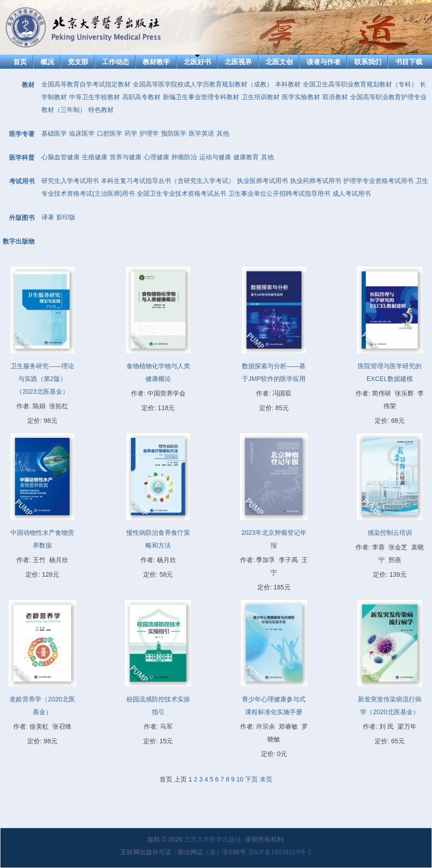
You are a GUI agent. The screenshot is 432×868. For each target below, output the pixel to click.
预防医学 (174, 133)
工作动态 (116, 62)
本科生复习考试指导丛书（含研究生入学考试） (168, 181)
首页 (20, 62)
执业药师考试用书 (316, 181)
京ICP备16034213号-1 (280, 852)
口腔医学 (110, 133)
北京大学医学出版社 (213, 839)
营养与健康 (126, 157)
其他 (223, 133)
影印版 (66, 217)
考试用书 (22, 181)
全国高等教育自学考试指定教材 (86, 84)
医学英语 (201, 133)
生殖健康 (95, 157)
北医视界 (238, 62)
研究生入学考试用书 (70, 181)
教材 (28, 85)
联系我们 (368, 62)
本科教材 (288, 84)
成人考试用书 (352, 193)
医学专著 (22, 134)
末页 (266, 779)
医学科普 (22, 157)
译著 (48, 217)
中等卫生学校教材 (95, 97)
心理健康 (156, 157)
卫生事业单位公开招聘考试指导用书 (279, 193)
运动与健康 (215, 157)
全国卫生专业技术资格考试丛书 (181, 193)
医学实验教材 (301, 97)
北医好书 (197, 62)
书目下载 (409, 62)
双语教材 (335, 97)
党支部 (78, 62)
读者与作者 (324, 62)
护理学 (149, 133)
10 (240, 779)
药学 (131, 133)
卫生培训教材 (261, 97)
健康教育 (246, 157)
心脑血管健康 (60, 157)
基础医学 (54, 133)
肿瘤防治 (184, 157)
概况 (47, 62)
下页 (251, 779)
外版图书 (22, 218)
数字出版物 (19, 241)
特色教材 (101, 110)
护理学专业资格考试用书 (378, 181)
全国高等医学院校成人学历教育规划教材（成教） (203, 84)
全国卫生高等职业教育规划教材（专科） (360, 84)
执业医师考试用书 (262, 181)
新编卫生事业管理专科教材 (201, 97)
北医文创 (279, 62)
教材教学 (156, 62)
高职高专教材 (141, 97)
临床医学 (82, 133)
